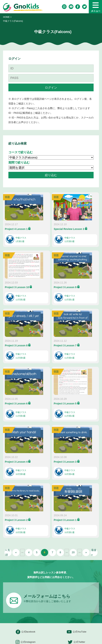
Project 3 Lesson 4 (16, 462)
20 (73, 552)
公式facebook (26, 632)
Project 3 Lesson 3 (65, 462)
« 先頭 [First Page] (8, 553)
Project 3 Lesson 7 (65, 345)
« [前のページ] (16, 552)
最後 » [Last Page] (94, 553)
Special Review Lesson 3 (69, 229)
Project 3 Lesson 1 (65, 520)
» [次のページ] (86, 552)
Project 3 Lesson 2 (16, 520)
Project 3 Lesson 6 (16, 404)
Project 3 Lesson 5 (65, 404)
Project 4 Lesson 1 (16, 229)
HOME (6, 17)
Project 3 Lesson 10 (17, 287)
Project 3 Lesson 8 (16, 345)
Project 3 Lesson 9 (65, 287)
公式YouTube (77, 632)
